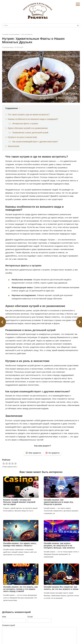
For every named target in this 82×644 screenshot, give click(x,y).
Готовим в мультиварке (11, 34)
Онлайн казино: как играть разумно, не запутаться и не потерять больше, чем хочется (59, 546)
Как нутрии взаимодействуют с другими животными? (35, 142)
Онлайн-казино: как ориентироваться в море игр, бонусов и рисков (59, 502)
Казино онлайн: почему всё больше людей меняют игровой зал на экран (19, 502)
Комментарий (9, 625)
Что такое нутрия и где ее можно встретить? (29, 114)
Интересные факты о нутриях (25, 124)
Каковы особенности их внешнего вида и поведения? (33, 119)
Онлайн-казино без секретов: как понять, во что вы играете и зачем (61, 588)
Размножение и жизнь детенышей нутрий (30, 133)
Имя (4, 617)
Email (30, 617)
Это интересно (27, 34)
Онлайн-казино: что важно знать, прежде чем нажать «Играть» (20, 544)
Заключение (14, 146)
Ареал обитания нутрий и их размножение (28, 128)
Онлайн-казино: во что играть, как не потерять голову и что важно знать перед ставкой (20, 589)
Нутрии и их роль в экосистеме (22, 137)
